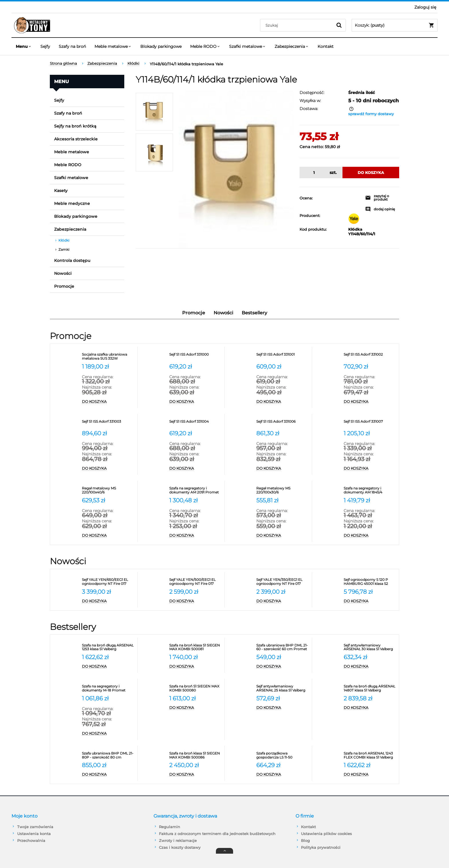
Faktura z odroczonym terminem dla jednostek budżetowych (217, 834)
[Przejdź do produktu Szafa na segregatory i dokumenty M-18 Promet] (108, 688)
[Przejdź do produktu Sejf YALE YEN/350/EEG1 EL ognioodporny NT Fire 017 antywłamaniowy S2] (283, 582)
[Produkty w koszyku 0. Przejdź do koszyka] (395, 25)
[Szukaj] (339, 25)
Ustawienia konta (34, 834)
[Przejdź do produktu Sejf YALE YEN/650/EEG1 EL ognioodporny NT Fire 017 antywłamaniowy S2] (108, 582)
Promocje (64, 286)
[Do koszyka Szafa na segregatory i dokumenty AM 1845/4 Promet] (370, 536)
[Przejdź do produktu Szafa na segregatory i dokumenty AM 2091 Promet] (196, 490)
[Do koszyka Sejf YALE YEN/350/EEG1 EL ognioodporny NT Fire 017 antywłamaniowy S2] (283, 601)
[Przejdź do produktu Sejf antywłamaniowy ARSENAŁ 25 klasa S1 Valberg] (283, 688)
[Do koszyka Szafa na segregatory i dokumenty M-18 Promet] (108, 734)
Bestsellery (254, 313)
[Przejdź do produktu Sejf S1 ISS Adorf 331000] (196, 356)
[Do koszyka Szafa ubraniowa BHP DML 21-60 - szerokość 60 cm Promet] (283, 667)
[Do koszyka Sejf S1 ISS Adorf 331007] (370, 469)
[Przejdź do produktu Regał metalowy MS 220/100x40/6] (108, 490)
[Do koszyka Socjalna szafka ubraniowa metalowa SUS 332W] (108, 402)
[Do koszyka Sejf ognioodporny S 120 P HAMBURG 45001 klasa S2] (370, 601)
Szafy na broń (68, 113)
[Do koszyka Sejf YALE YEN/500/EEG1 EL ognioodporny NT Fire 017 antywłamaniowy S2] (196, 601)
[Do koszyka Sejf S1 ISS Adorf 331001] (283, 402)
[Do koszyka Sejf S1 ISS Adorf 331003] (108, 469)
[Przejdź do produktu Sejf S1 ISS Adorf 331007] (370, 424)
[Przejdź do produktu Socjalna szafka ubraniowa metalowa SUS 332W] (108, 356)
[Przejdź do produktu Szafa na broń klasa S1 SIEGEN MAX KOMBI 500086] (196, 755)
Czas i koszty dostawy (180, 847)
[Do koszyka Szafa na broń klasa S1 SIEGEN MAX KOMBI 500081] (196, 667)
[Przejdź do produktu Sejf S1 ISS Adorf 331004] (196, 424)
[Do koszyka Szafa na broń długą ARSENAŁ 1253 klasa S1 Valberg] (108, 667)
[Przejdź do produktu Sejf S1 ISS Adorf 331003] (108, 424)
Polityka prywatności (321, 847)
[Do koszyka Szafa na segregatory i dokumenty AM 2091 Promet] (196, 536)
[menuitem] (24, 46)
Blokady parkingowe (76, 216)
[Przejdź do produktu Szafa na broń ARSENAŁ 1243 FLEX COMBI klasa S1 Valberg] (370, 755)
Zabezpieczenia (70, 229)
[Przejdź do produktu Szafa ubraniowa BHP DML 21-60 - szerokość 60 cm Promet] (283, 647)
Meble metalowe (72, 152)
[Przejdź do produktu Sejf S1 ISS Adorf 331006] (283, 424)
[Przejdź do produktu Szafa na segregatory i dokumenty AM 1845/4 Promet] (370, 490)
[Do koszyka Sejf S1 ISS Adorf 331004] (196, 469)
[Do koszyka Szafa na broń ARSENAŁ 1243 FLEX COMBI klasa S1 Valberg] (370, 775)
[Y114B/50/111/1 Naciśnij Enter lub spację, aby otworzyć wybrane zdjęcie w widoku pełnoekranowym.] (236, 169)
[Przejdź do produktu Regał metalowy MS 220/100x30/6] (283, 490)
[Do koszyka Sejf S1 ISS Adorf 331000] (196, 402)
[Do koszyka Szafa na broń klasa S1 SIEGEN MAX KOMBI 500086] (196, 775)
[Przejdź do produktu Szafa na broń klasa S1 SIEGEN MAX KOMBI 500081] (196, 647)
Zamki (64, 249)
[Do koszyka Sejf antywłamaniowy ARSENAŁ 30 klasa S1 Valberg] (370, 667)
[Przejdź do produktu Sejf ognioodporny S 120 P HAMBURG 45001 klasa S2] (370, 582)
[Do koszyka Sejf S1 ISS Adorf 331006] (283, 469)
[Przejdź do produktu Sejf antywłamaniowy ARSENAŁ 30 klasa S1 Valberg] (370, 647)
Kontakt (308, 827)
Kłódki (64, 240)
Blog (305, 840)
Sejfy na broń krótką (75, 126)
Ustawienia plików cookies (326, 834)
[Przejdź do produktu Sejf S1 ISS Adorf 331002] (370, 356)
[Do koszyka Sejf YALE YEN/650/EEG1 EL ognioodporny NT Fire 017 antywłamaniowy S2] (108, 601)
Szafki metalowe (71, 178)
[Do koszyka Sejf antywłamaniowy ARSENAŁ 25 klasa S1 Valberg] (283, 708)
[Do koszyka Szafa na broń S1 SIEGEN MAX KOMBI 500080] (196, 708)
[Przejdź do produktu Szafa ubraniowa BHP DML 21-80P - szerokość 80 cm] (108, 755)
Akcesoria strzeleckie (76, 139)
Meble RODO (68, 165)
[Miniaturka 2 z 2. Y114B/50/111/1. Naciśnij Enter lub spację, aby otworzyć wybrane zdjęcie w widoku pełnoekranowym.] (154, 152)
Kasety (61, 191)
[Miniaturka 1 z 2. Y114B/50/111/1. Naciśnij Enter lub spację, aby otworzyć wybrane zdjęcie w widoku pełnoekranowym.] (154, 112)
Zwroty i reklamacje (178, 840)
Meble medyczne (72, 203)
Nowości (63, 273)
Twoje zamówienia (35, 827)
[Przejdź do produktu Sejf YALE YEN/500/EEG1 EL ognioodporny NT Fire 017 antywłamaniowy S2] (196, 582)
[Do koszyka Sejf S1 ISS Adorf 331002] (370, 402)
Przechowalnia (31, 840)
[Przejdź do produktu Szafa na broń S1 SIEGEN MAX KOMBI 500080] (196, 688)
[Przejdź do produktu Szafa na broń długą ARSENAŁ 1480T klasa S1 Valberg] (370, 688)
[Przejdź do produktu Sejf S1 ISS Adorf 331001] (283, 356)
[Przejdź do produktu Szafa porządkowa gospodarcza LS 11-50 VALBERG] (283, 755)
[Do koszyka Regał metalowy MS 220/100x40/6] (108, 536)
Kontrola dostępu (72, 260)
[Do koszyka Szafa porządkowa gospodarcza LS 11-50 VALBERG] (283, 775)
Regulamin (170, 827)
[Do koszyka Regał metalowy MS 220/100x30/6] (283, 536)
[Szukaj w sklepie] (298, 25)
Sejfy (59, 100)
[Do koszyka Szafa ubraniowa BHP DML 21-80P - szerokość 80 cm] (108, 775)
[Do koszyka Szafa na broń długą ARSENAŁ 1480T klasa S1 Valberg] (370, 708)
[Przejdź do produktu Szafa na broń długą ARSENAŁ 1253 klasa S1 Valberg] (108, 647)
